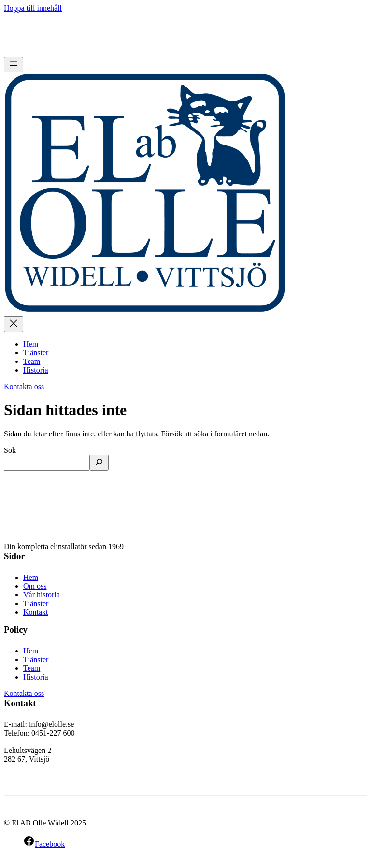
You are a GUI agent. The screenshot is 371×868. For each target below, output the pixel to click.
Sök (10, 450)
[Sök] (99, 463)
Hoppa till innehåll (33, 8)
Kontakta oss (24, 386)
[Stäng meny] (14, 324)
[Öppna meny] (14, 65)
